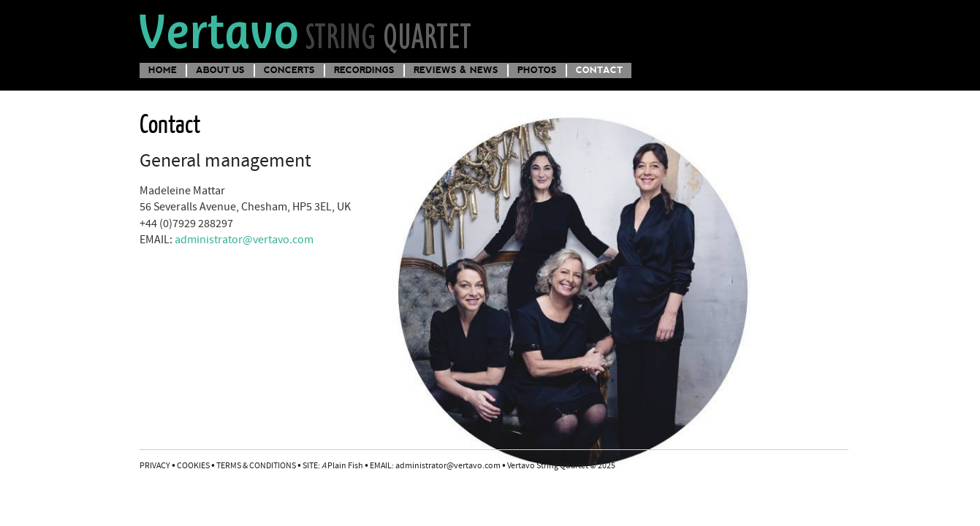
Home (163, 70)
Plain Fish (342, 466)
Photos (537, 70)
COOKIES (193, 466)
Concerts (289, 70)
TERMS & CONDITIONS (256, 466)
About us (220, 70)
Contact (599, 70)
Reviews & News (456, 70)
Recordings (364, 70)
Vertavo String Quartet (307, 31)
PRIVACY (155, 466)
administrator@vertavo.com (244, 240)
